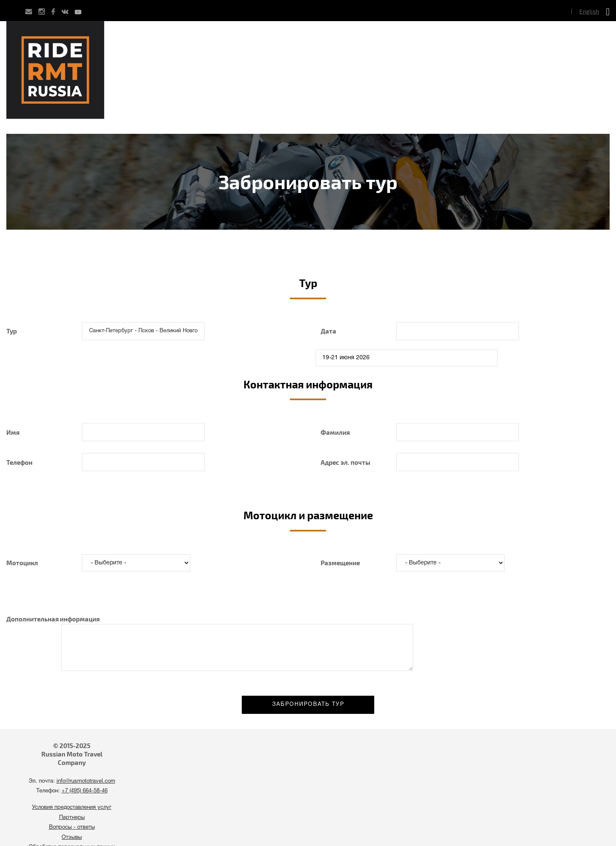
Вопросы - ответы (72, 827)
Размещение (340, 563)
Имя (13, 432)
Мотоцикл (22, 563)
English (589, 11)
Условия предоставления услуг (72, 808)
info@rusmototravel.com (86, 781)
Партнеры (72, 818)
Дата (328, 331)
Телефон (19, 462)
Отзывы (72, 838)
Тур (12, 331)
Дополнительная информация (53, 619)
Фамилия (335, 432)
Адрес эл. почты (346, 462)
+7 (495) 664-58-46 (85, 791)
